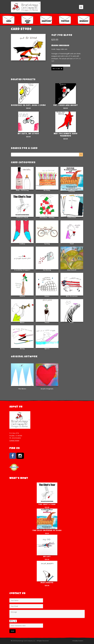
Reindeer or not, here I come (28, 105)
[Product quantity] (61, 66)
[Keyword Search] (45, 155)
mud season (47, 583)
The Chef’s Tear (47, 505)
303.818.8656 (16, 438)
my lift (47, 557)
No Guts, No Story (28, 134)
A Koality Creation (78, 641)
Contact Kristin (14, 440)
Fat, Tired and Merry (66, 105)
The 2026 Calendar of (47, 531)
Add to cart (56, 69)
